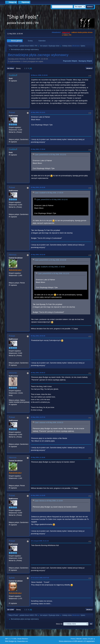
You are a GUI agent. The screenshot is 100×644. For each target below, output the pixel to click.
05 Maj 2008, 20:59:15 (38, 373)
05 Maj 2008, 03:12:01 (38, 112)
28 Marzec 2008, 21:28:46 (39, 75)
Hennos (13, 255)
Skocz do (59, 624)
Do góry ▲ (92, 639)
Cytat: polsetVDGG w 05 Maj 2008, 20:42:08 (50, 260)
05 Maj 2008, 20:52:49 (38, 255)
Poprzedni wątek (70, 61)
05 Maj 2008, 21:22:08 (38, 495)
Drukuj (89, 68)
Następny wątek (85, 61)
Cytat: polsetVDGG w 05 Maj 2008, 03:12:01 (50, 155)
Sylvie (83, 46)
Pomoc (73, 639)
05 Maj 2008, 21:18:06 (38, 457)
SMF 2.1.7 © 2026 (11, 639)
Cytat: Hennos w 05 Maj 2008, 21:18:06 (49, 501)
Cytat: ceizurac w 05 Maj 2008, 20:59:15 (49, 423)
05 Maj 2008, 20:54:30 (38, 336)
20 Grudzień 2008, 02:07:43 (40, 578)
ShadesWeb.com (23, 641)
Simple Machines (23, 639)
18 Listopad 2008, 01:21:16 (40, 541)
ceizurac (13, 373)
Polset (12, 112)
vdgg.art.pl (66, 32)
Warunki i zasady (82, 639)
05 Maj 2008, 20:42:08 (38, 187)
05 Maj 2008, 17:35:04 (38, 149)
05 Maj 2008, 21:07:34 (38, 417)
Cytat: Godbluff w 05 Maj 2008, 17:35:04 (49, 193)
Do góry (11, 610)
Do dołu (11, 68)
